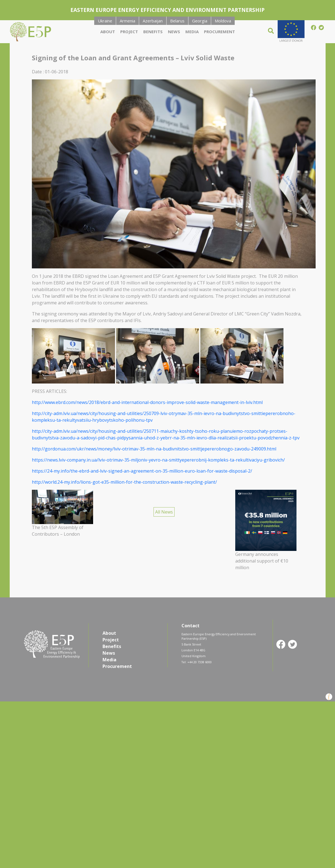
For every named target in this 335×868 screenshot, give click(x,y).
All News (164, 512)
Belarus (177, 21)
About (108, 32)
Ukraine (105, 21)
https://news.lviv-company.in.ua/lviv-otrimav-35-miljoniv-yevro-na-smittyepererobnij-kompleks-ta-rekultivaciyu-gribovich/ (158, 460)
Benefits (153, 32)
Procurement (219, 32)
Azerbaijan (153, 21)
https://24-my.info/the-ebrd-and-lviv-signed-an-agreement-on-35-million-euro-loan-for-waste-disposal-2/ (142, 471)
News (174, 32)
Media (192, 32)
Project (129, 32)
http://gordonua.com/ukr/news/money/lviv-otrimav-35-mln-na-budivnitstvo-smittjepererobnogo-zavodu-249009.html (154, 449)
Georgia (200, 21)
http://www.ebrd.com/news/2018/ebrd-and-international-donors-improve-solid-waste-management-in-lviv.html (147, 402)
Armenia (127, 21)
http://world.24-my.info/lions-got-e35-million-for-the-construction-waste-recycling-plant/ (124, 482)
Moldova (223, 21)
